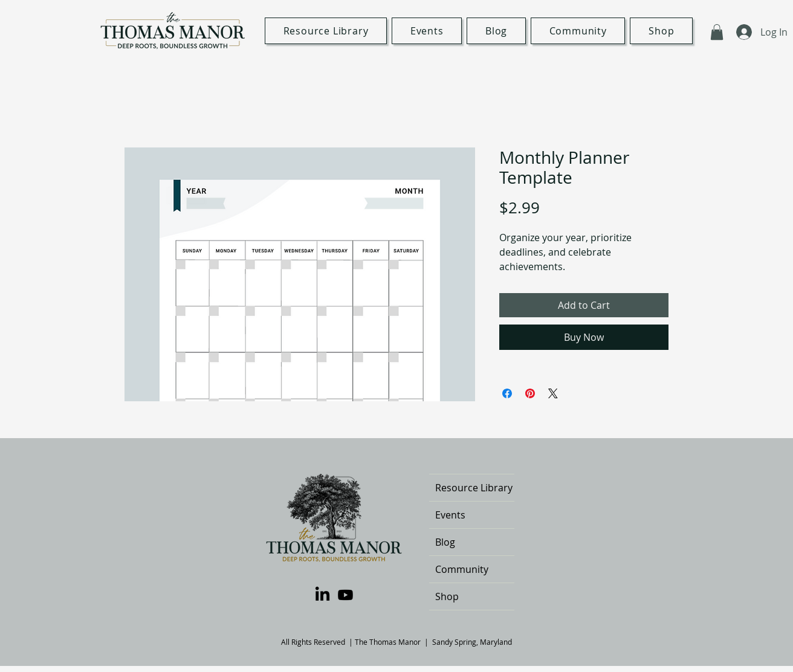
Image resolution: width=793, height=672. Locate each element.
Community (462, 569)
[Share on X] (553, 393)
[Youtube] (345, 595)
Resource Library (474, 488)
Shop (447, 596)
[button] (717, 32)
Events (450, 515)
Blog (445, 542)
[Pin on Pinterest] (530, 393)
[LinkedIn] (322, 595)
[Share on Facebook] (507, 393)
